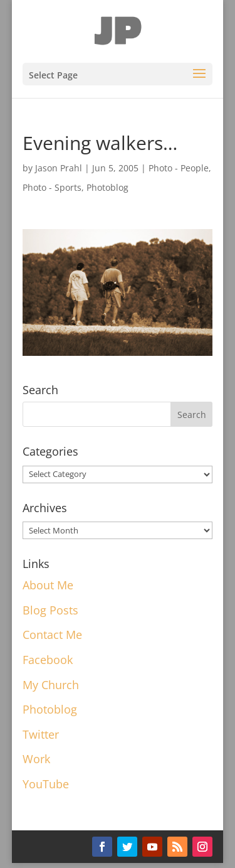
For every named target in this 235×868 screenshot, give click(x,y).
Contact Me (52, 635)
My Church (51, 685)
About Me (48, 585)
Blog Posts (50, 610)
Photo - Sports (52, 187)
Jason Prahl (59, 168)
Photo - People (179, 168)
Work (36, 759)
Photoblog (107, 187)
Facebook (48, 660)
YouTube (46, 784)
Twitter (41, 734)
